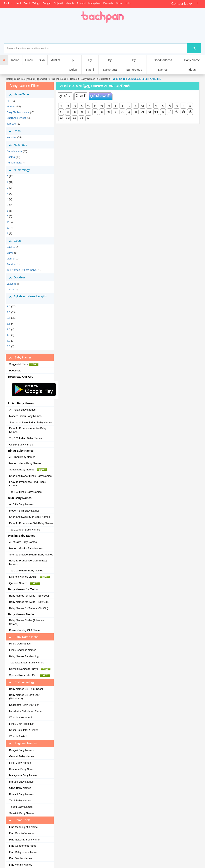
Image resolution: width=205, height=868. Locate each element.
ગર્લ (80, 96)
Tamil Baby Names (20, 800)
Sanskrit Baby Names (28, 470)
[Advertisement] (116, 33)
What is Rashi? (18, 736)
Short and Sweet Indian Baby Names (31, 422)
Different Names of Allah (30, 577)
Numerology (22, 170)
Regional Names (23, 743)
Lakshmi (11, 284)
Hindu (29, 60)
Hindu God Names (20, 644)
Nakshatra (21, 145)
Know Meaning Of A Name (24, 630)
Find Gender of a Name (23, 846)
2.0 (8, 312)
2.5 (8, 318)
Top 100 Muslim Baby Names (26, 571)
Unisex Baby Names (21, 445)
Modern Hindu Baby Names (25, 463)
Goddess (20, 277)
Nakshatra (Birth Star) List (24, 705)
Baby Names (20, 357)
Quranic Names (25, 583)
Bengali (47, 3)
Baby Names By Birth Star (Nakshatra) (24, 697)
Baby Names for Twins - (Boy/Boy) (29, 596)
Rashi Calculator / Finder (24, 730)
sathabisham (14, 151)
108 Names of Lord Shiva (22, 270)
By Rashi (90, 65)
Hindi (18, 3)
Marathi (70, 3)
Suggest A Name (24, 364)
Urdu (128, 3)
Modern (11, 106)
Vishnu (11, 259)
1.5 (8, 324)
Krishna (11, 247)
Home (73, 79)
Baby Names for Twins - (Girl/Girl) (29, 608)
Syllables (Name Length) (28, 298)
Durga (10, 289)
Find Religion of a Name (23, 852)
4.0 (8, 341)
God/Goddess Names (163, 65)
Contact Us (182, 4)
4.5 (8, 335)
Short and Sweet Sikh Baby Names (30, 517)
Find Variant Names (21, 865)
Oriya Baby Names (20, 788)
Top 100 (11, 124)
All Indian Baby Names (22, 410)
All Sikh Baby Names (21, 504)
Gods (18, 241)
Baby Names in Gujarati (94, 79)
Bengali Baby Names (21, 750)
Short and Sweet (16, 118)
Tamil (27, 3)
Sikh (42, 60)
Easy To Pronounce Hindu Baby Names (28, 484)
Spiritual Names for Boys (30, 669)
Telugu (36, 3)
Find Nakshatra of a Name (24, 840)
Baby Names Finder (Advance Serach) (27, 622)
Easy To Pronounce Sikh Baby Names (31, 523)
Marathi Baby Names (21, 782)
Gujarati (58, 3)
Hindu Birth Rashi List (22, 724)
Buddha (11, 264)
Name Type (22, 94)
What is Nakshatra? (21, 717)
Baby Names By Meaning (24, 656)
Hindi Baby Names (20, 763)
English (8, 3)
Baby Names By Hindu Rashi (26, 689)
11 (8, 222)
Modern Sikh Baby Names (24, 511)
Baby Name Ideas (192, 65)
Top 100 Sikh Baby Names (25, 530)
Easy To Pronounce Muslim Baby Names (28, 562)
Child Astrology (22, 682)
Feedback (15, 371)
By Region (72, 65)
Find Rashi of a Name (22, 833)
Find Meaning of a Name (23, 827)
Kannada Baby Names (22, 769)
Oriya (119, 3)
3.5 (8, 329)
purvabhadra (14, 163)
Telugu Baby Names (21, 807)
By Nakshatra (110, 65)
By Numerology (134, 65)
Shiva (10, 253)
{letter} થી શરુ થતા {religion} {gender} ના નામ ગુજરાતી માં (36, 79)
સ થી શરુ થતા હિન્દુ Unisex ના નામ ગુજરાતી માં (136, 79)
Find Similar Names (21, 858)
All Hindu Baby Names (22, 457)
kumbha (11, 137)
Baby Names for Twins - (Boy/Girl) (29, 602)
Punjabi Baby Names (21, 794)
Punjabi (81, 3)
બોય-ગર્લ (100, 96)
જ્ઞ (143, 112)
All (8, 101)
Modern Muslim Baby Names (26, 548)
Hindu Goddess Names (23, 650)
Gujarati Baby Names (22, 756)
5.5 (8, 346)
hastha (11, 157)
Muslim (55, 60)
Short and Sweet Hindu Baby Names (30, 476)
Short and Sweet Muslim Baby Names (31, 555)
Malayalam (94, 3)
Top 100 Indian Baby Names (26, 438)
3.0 (8, 306)
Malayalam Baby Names (23, 775)
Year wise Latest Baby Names (27, 663)
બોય (65, 96)
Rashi (18, 131)
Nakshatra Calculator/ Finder (26, 711)
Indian (15, 60)
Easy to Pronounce (18, 112)
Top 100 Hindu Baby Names (25, 492)
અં (82, 118)
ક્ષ (136, 112)
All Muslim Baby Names (23, 542)
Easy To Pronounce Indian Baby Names (28, 430)
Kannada (108, 3)
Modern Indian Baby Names (25, 416)
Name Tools (19, 820)
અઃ (88, 118)
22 (8, 228)
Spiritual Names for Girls (30, 675)
